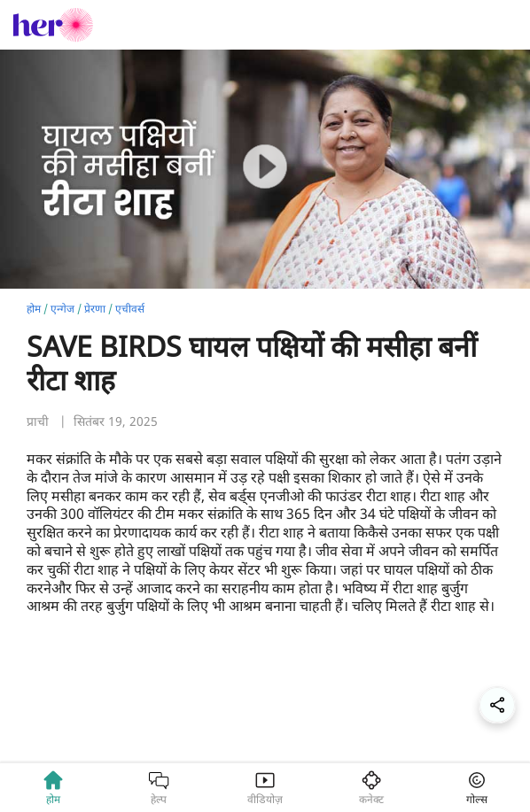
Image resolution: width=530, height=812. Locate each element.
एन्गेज (62, 309)
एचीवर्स (130, 309)
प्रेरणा (95, 309)
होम (34, 309)
